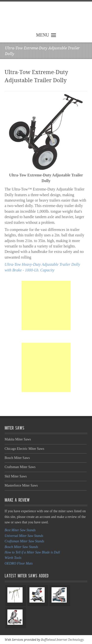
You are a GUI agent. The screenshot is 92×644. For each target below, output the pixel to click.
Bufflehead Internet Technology (62, 640)
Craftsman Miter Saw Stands (24, 541)
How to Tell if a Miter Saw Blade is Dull (32, 552)
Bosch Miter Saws (17, 458)
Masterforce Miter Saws (21, 485)
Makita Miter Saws (18, 439)
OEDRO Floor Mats (19, 563)
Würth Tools (13, 558)
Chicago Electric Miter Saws (24, 449)
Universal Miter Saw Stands (24, 536)
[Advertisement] (46, 305)
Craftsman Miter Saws (20, 467)
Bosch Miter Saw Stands (21, 547)
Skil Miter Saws (16, 476)
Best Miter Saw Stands (20, 530)
